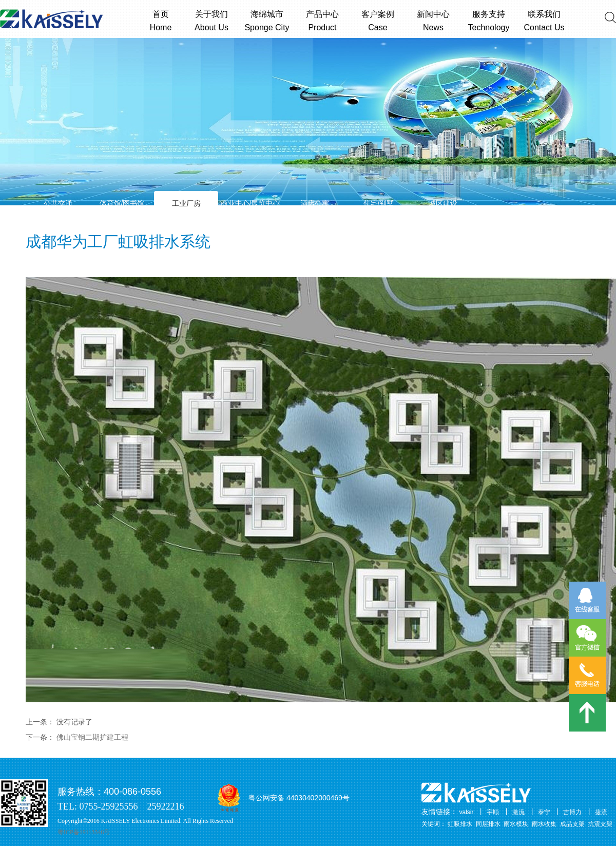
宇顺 (493, 812)
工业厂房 (186, 203)
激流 (518, 812)
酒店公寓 (315, 203)
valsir (467, 812)
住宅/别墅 (379, 203)
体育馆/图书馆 (122, 203)
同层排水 (488, 824)
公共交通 (58, 203)
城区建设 (443, 203)
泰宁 (544, 812)
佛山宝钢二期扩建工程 (92, 737)
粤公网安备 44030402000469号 (299, 798)
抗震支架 (600, 824)
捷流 (601, 812)
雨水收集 (544, 824)
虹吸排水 (460, 824)
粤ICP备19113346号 (84, 832)
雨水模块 (516, 824)
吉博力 (572, 812)
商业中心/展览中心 (251, 203)
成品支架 (572, 824)
